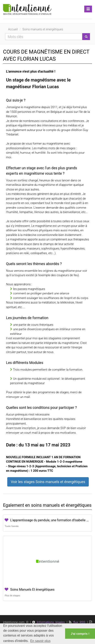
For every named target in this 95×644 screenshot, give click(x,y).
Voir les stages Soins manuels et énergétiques (48, 482)
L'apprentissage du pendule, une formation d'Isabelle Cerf (51, 520)
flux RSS (79, 622)
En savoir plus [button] (40, 641)
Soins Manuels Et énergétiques (32, 590)
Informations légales (51, 622)
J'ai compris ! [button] (80, 634)
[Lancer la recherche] (86, 37)
